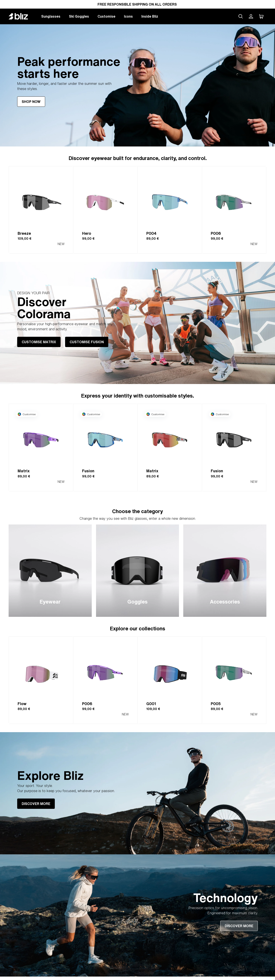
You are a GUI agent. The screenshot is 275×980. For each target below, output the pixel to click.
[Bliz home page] (21, 16)
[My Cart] (261, 16)
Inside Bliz (150, 16)
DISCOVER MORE (36, 804)
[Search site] (241, 16)
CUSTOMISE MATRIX (39, 342)
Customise (106, 16)
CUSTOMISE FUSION (87, 342)
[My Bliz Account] (251, 16)
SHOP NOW (31, 102)
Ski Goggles (79, 16)
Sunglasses (51, 16)
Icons (128, 16)
